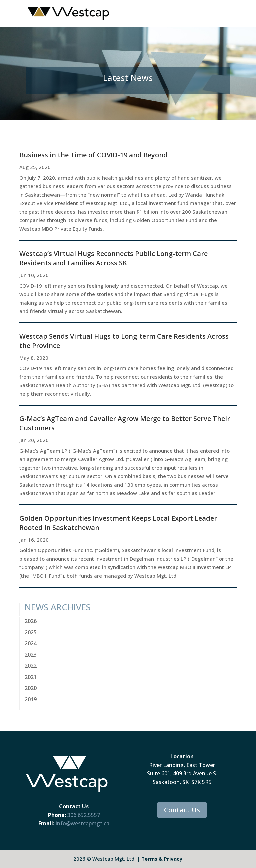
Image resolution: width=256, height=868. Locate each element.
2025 (31, 632)
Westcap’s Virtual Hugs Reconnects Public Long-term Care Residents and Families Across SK (113, 258)
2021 (31, 677)
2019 (31, 699)
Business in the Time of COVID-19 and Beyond (93, 155)
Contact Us (182, 810)
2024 (31, 643)
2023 (31, 655)
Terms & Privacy (162, 859)
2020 (31, 688)
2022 (31, 666)
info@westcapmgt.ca (82, 823)
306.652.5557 (84, 815)
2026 (31, 621)
